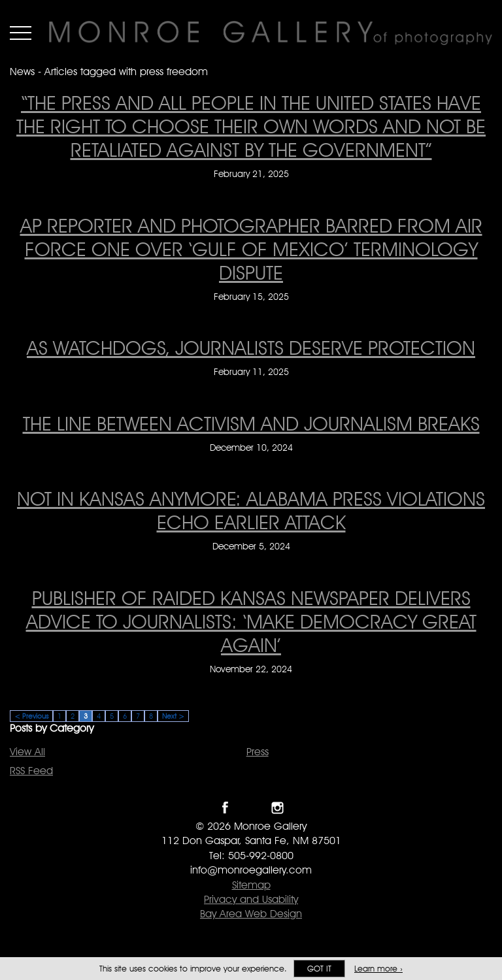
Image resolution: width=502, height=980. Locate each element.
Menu (21, 33)
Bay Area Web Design (251, 914)
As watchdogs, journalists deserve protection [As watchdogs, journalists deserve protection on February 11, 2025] (251, 348)
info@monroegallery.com (251, 870)
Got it (319, 969)
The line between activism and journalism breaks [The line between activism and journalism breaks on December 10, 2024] (251, 423)
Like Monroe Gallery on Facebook (225, 808)
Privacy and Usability (251, 899)
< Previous (31, 716)
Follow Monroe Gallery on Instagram (277, 808)
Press (258, 752)
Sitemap (251, 885)
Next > (173, 716)
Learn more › (378, 969)
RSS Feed (31, 771)
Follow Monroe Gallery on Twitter (251, 808)
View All (27, 752)
